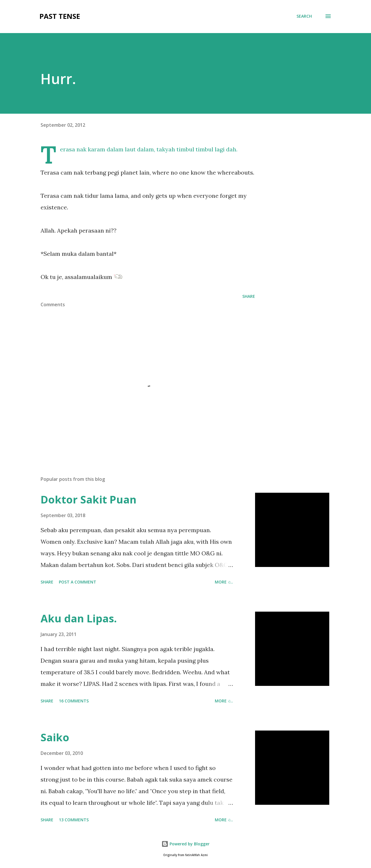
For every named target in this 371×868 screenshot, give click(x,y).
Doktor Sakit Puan (89, 500)
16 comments (74, 701)
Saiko (55, 737)
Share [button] (249, 296)
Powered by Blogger (185, 844)
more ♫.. (224, 582)
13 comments (74, 820)
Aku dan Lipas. (79, 618)
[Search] (304, 16)
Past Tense (60, 16)
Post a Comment (78, 582)
